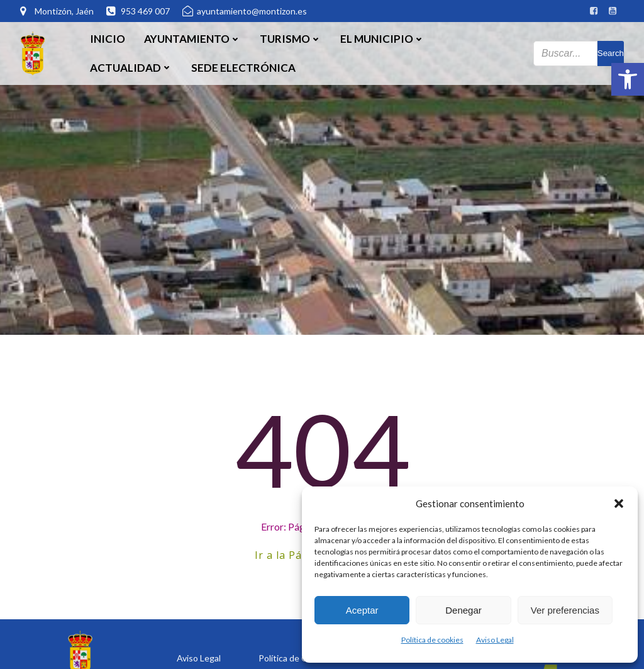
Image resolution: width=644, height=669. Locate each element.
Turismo (291, 39)
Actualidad (131, 68)
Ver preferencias (565, 610)
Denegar (464, 610)
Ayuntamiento (192, 39)
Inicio (108, 39)
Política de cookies (432, 640)
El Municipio (382, 39)
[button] (628, 79)
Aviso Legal (495, 640)
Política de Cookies (296, 658)
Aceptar (362, 610)
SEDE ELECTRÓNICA (243, 68)
